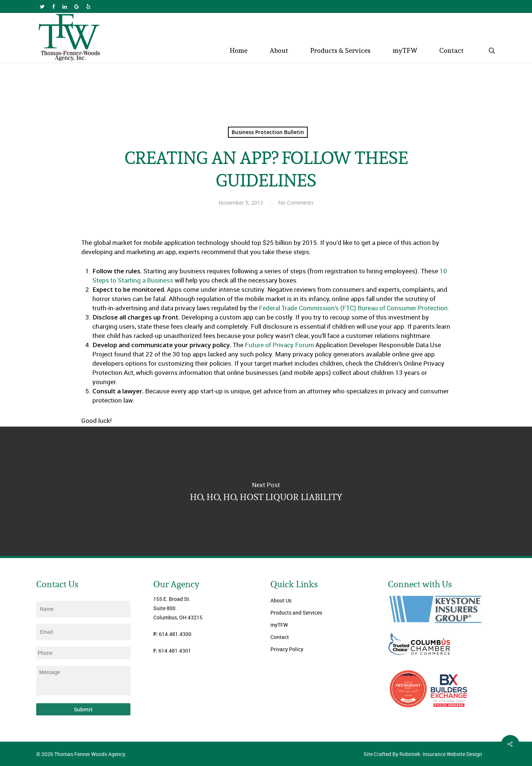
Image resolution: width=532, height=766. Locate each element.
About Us (281, 600)
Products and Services (296, 613)
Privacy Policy (287, 649)
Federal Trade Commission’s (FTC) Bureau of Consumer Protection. (354, 308)
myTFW (279, 625)
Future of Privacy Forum (279, 345)
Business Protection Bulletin (268, 132)
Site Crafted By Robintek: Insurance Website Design (423, 754)
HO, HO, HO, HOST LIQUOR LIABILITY (266, 491)
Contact (280, 637)
